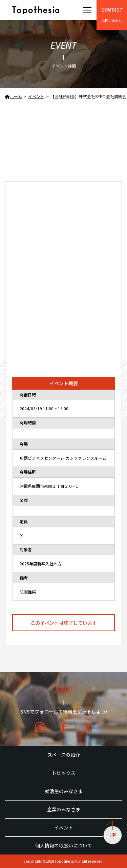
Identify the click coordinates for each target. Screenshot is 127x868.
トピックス (64, 773)
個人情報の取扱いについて (64, 845)
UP (111, 832)
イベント (64, 828)
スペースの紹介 (64, 755)
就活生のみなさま (64, 791)
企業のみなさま (64, 809)
